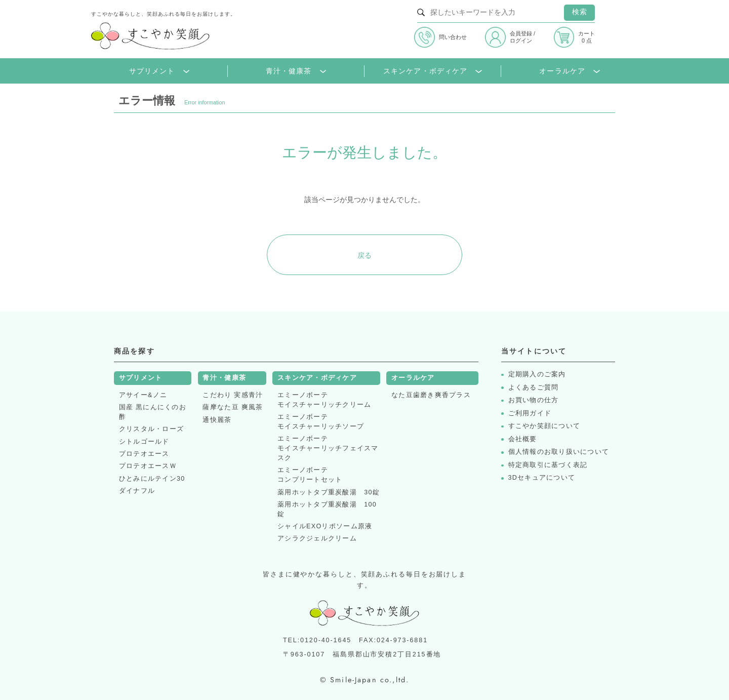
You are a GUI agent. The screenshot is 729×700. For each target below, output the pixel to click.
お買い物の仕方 (534, 400)
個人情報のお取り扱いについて (559, 452)
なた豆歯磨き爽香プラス (431, 395)
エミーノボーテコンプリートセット (310, 475)
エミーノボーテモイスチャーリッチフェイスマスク (328, 448)
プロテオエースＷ (148, 466)
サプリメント (159, 71)
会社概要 (523, 439)
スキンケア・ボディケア (433, 71)
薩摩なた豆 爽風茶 (233, 407)
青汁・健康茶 (296, 71)
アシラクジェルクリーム (317, 538)
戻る (364, 255)
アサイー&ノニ (143, 395)
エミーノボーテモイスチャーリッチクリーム (324, 400)
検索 (580, 12)
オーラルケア (569, 71)
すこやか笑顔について (544, 426)
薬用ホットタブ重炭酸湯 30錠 (329, 492)
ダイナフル (137, 491)
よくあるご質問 (534, 388)
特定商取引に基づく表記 (548, 465)
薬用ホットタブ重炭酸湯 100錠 (327, 509)
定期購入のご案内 (537, 375)
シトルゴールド (144, 442)
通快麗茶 (217, 420)
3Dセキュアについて (542, 478)
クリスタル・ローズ (151, 429)
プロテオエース (144, 454)
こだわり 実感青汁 (233, 395)
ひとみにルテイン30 (152, 479)
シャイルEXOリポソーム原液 (325, 526)
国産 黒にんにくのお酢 (153, 412)
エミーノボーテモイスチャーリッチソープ (321, 422)
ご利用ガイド (530, 414)
